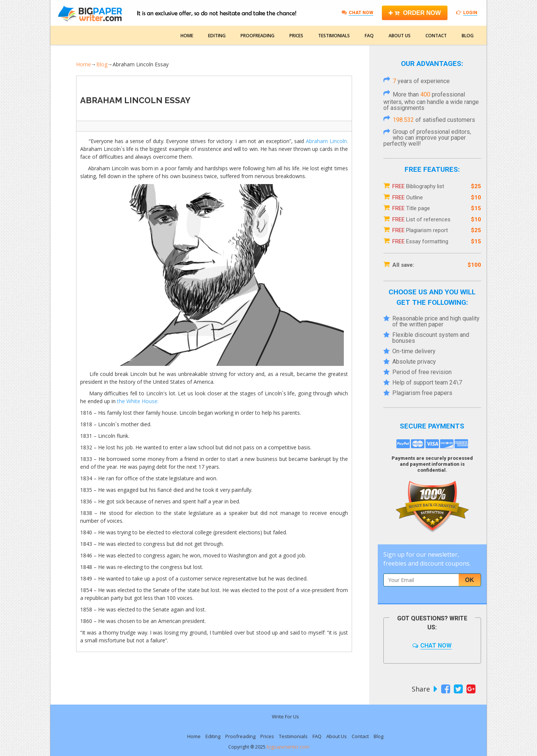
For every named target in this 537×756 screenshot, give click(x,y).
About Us (400, 36)
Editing (217, 36)
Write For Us (285, 717)
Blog (468, 36)
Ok (470, 580)
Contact (436, 36)
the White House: (138, 401)
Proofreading (257, 36)
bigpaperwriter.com (288, 747)
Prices (296, 36)
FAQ (369, 36)
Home (187, 36)
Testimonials (334, 36)
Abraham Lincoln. (327, 141)
